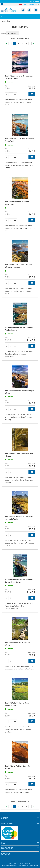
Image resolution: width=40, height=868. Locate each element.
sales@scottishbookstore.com (3, 4)
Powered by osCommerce (31, 865)
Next (33, 44)
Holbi (21, 865)
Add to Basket (32, 94)
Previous (7, 44)
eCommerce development (10, 865)
